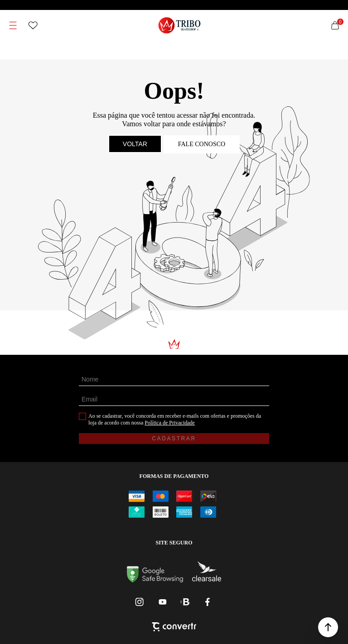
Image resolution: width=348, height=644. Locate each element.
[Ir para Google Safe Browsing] (155, 580)
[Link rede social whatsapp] (185, 602)
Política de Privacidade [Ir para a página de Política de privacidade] (170, 423)
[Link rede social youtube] (163, 602)
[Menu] (13, 25)
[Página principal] (179, 25)
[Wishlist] (33, 25)
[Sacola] (335, 25)
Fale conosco (202, 144)
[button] (328, 627)
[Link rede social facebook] (208, 602)
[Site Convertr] (174, 628)
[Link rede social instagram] (140, 602)
